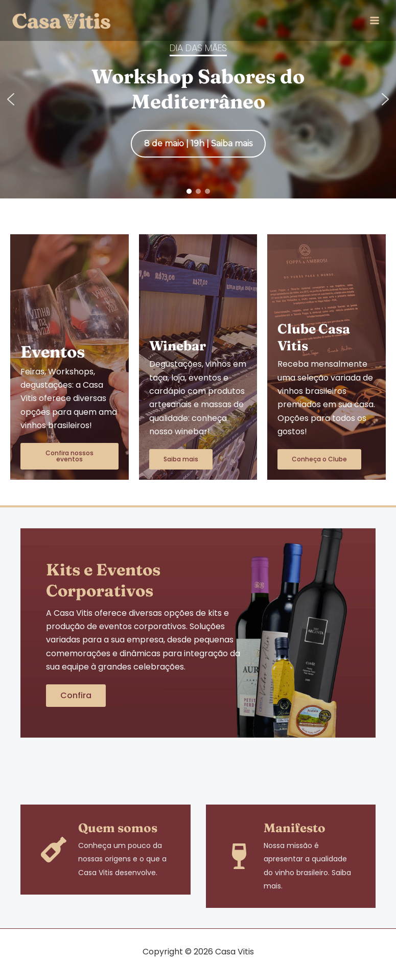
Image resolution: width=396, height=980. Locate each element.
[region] (198, 99)
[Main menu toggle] (375, 20)
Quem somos (118, 828)
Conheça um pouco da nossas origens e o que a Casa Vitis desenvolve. (122, 859)
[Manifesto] (239, 856)
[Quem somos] (54, 850)
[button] (11, 99)
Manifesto (295, 828)
